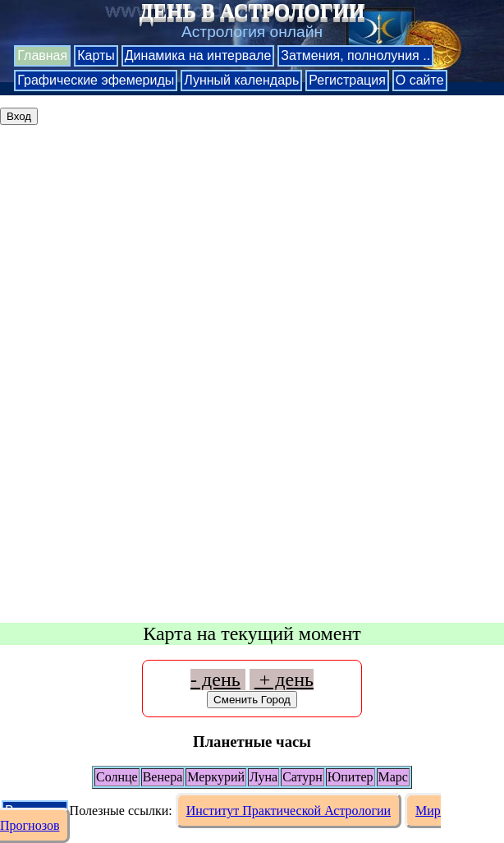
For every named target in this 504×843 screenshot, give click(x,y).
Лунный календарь (241, 80)
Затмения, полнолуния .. (355, 55)
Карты (96, 55)
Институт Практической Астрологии (289, 811)
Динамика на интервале (198, 55)
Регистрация (347, 80)
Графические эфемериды (96, 80)
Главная (42, 55)
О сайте (420, 80)
